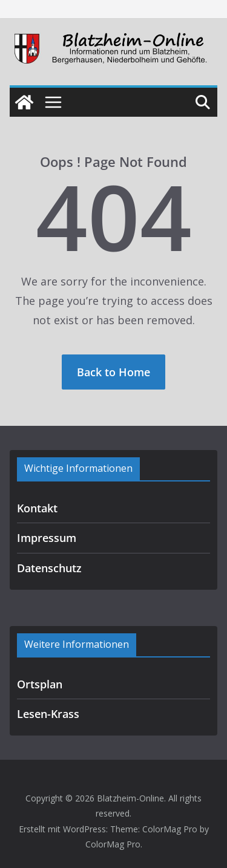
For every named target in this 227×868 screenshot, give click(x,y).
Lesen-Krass (48, 714)
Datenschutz (49, 568)
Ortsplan (40, 684)
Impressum (47, 538)
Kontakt (37, 508)
